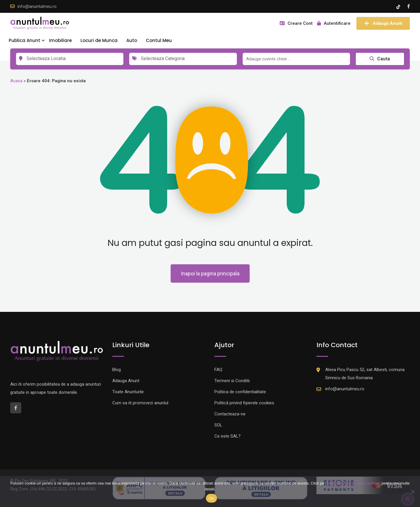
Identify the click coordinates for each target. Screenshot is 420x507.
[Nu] (413, 492)
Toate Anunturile (128, 392)
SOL (218, 425)
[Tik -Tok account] (399, 6)
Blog (117, 370)
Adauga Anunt (383, 23)
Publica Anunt (24, 40)
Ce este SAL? (228, 436)
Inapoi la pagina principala (210, 273)
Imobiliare (60, 40)
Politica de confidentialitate (240, 392)
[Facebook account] (408, 6)
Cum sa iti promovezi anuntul (140, 403)
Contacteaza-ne (230, 414)
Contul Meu (159, 40)
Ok (211, 498)
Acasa (16, 81)
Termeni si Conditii (232, 381)
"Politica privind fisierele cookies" (353, 483)
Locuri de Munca (99, 40)
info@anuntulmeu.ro (37, 6)
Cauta (380, 59)
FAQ (218, 370)
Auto (132, 40)
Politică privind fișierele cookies (244, 403)
